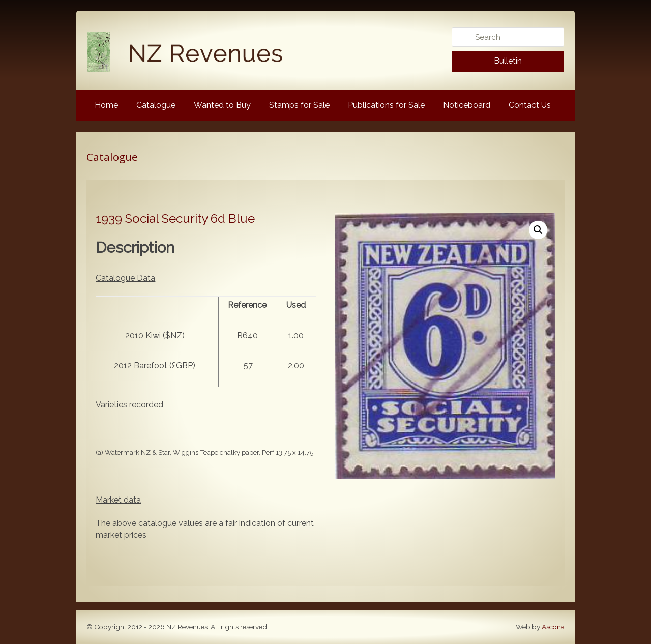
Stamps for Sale (299, 105)
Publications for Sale (386, 105)
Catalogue (156, 105)
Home (106, 105)
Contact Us (530, 105)
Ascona (553, 627)
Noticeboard (467, 105)
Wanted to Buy (222, 105)
